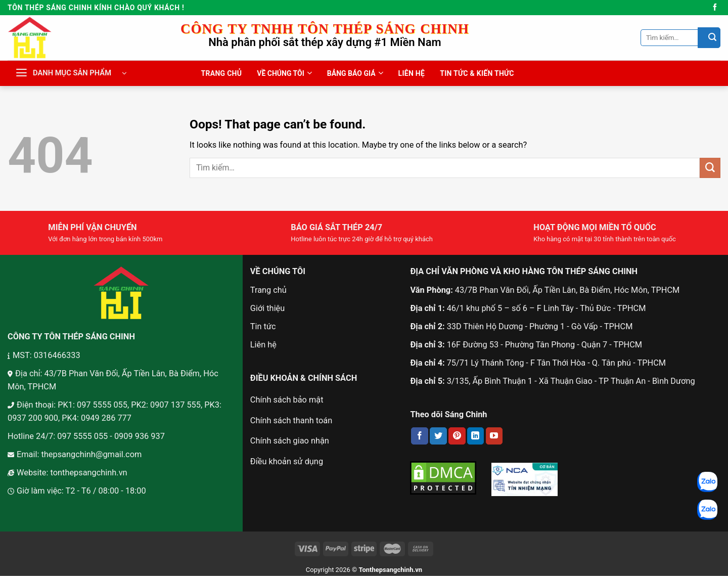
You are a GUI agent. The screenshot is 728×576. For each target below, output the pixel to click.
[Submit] (709, 37)
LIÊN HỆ (412, 73)
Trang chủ (268, 290)
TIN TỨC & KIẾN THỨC (477, 73)
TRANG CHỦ (222, 73)
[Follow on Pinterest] (457, 436)
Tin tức (263, 326)
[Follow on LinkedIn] (476, 436)
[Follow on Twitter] (438, 436)
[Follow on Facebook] (715, 8)
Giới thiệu (267, 308)
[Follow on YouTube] (494, 436)
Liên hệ (263, 345)
